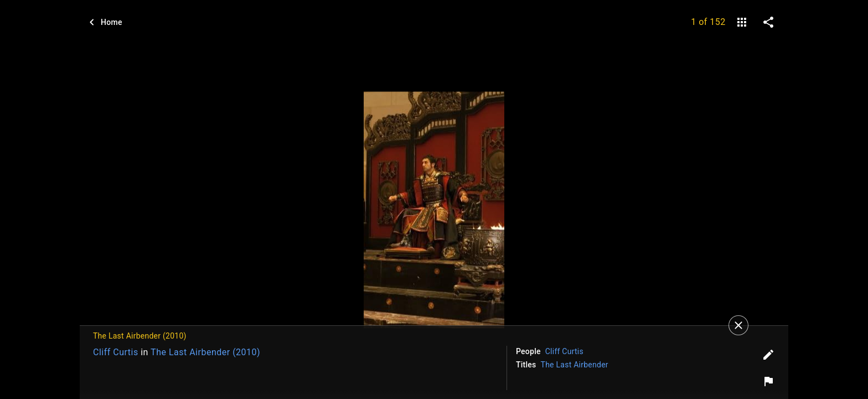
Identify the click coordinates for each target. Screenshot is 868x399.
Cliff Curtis (116, 352)
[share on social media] (768, 22)
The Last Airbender (575, 365)
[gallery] (742, 22)
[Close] (738, 325)
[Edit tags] (768, 355)
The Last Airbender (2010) (205, 352)
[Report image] (768, 381)
